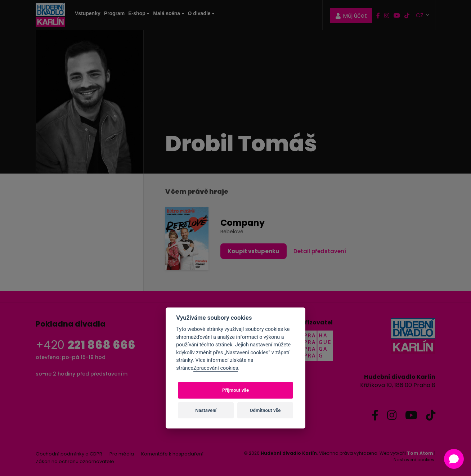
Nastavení (206, 410)
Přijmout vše (235, 390)
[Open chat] (454, 459)
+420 (86, 345)
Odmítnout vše (265, 410)
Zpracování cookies (216, 368)
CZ (420, 15)
